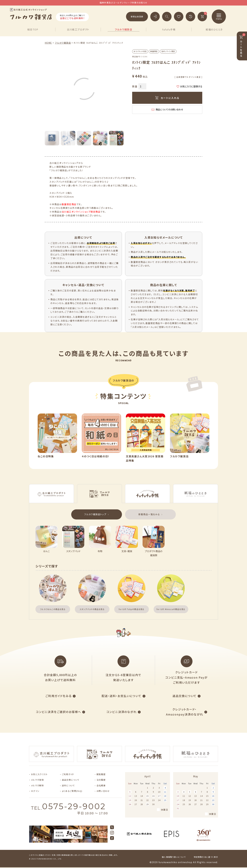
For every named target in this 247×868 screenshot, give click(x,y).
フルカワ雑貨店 (124, 29)
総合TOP (33, 29)
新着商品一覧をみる (149, 514)
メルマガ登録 (37, 780)
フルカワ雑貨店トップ (95, 514)
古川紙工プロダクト (78, 29)
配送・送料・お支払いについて (121, 696)
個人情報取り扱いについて (174, 857)
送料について (68, 785)
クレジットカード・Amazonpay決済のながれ (185, 712)
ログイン (35, 791)
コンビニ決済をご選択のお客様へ (59, 712)
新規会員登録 (137, 16)
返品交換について (185, 696)
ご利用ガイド (68, 774)
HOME (48, 43)
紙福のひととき (214, 29)
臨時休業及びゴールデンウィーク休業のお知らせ (124, 3)
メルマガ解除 (37, 785)
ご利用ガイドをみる (58, 696)
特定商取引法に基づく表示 (206, 857)
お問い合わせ (103, 791)
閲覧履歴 (101, 774)
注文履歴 (101, 780)
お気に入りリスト (39, 774)
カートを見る (242, 45)
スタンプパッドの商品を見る (92, 609)
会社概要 (101, 785)
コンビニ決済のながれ (122, 712)
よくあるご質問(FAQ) (72, 791)
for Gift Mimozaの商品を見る (171, 609)
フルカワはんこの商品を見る (53, 609)
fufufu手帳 (169, 29)
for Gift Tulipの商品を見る (132, 609)
